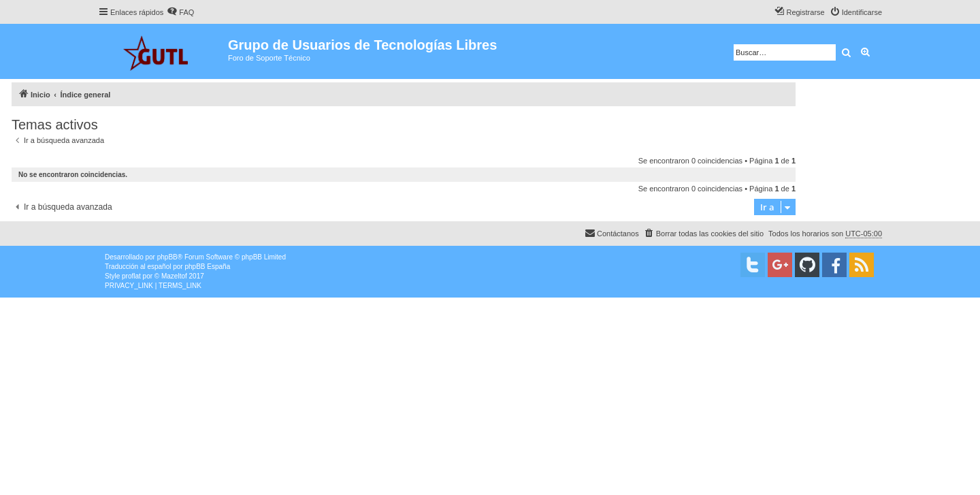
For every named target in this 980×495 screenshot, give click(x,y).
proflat (131, 276)
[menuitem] (180, 12)
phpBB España (207, 267)
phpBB (167, 257)
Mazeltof (174, 276)
